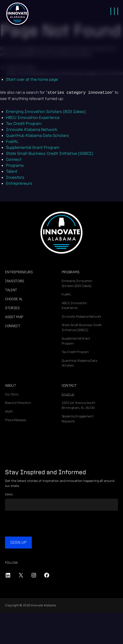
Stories (12, 308)
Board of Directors (18, 403)
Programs (71, 272)
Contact (69, 385)
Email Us (68, 394)
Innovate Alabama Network (82, 317)
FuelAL (66, 294)
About (10, 385)
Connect (13, 326)
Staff (9, 412)
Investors (15, 281)
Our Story (12, 394)
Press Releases (16, 420)
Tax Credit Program (75, 352)
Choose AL (14, 299)
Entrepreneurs (19, 272)
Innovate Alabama (17, 14)
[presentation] (43, 524)
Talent (11, 290)
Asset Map (14, 317)
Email (9, 494)
